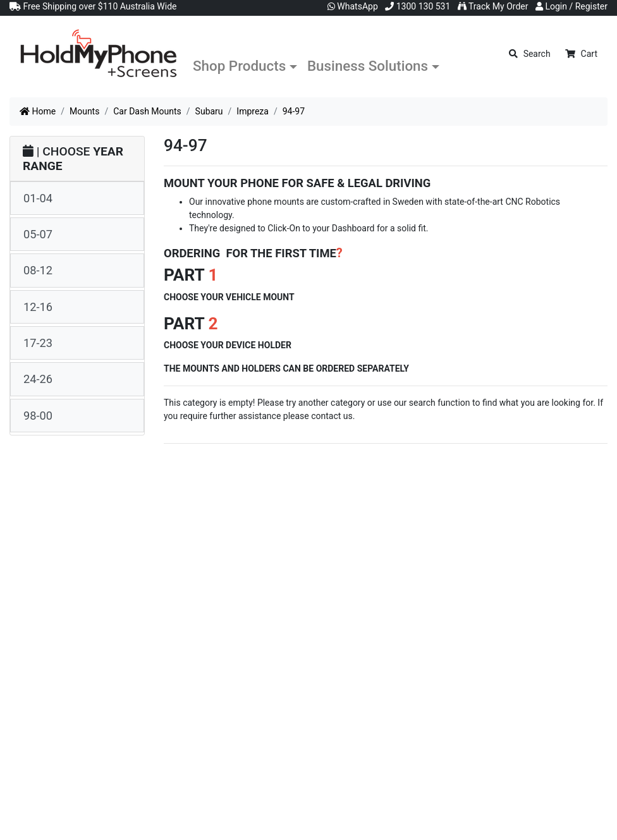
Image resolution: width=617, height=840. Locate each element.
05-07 (38, 234)
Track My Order (493, 6)
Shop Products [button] (239, 66)
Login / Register (571, 6)
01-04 (38, 198)
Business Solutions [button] (368, 66)
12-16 (38, 307)
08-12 (38, 270)
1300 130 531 (418, 6)
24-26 (38, 379)
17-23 (38, 343)
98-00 (38, 416)
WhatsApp (353, 6)
